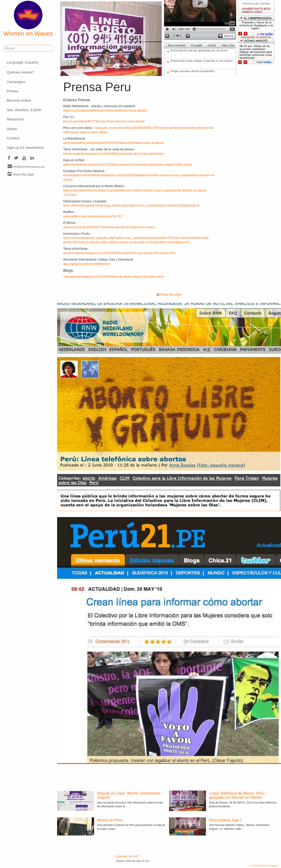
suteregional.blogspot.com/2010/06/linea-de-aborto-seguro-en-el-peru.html (113, 277)
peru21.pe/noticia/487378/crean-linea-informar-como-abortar (104, 121)
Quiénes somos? (20, 72)
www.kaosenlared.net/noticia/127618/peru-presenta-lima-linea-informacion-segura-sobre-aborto (128, 165)
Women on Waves (28, 19)
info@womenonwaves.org (26, 167)
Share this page (21, 174)
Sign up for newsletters (25, 148)
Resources (15, 119)
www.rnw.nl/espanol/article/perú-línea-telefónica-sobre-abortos (105, 110)
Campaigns (16, 82)
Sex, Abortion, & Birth (24, 110)
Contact (13, 138)
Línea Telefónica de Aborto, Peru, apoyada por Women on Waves (237, 795)
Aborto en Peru (110, 820)
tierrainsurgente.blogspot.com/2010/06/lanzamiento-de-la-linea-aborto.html (114, 154)
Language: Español (22, 62)
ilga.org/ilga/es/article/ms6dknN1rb (87, 264)
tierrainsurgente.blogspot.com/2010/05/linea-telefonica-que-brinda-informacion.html (119, 253)
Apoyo (12, 129)
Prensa (12, 91)
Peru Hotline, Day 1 (226, 820)
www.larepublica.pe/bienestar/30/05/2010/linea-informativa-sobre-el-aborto (113, 143)
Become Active (19, 100)
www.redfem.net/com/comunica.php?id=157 (93, 216)
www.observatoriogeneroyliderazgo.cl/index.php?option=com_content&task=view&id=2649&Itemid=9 (131, 205)
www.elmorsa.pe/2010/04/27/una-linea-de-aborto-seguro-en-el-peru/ (109, 227)
